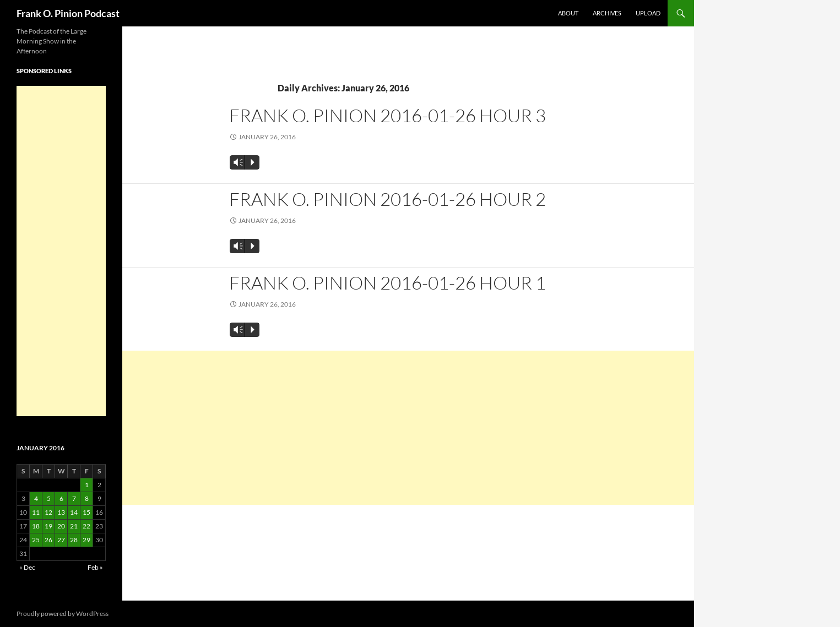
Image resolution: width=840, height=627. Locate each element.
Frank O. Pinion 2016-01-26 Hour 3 (388, 115)
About (568, 13)
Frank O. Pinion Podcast (68, 13)
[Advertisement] (408, 428)
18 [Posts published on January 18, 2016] (36, 526)
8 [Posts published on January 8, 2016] (87, 498)
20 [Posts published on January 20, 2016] (61, 526)
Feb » (95, 567)
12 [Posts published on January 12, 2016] (48, 512)
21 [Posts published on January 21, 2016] (74, 526)
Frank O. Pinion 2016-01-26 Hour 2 (388, 199)
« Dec (27, 567)
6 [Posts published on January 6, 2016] (61, 498)
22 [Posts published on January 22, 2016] (86, 526)
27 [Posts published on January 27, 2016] (61, 540)
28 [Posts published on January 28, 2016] (74, 540)
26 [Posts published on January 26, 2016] (48, 540)
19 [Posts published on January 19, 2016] (48, 526)
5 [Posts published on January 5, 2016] (49, 498)
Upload (648, 13)
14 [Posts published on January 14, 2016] (74, 512)
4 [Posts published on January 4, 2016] (36, 498)
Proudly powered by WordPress (63, 614)
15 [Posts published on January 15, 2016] (86, 512)
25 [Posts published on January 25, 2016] (36, 540)
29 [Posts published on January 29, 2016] (86, 540)
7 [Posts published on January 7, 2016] (74, 498)
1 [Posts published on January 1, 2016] (87, 485)
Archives (607, 13)
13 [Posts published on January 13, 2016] (61, 512)
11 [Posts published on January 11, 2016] (36, 512)
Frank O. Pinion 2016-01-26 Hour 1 (388, 283)
